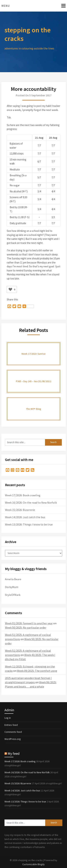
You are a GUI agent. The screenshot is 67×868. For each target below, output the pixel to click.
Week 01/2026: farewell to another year (29, 623)
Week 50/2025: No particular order (26, 627)
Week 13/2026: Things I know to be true (29, 524)
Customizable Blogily (33, 864)
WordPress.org (13, 739)
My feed (14, 753)
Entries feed (11, 725)
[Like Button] (10, 289)
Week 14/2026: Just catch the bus (25, 517)
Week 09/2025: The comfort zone (37, 671)
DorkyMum (12, 587)
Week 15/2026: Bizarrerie (20, 510)
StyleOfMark (13, 595)
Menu (6, 6)
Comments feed (13, 732)
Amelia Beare (13, 579)
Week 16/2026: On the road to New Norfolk (31, 503)
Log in (8, 718)
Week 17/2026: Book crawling (23, 495)
